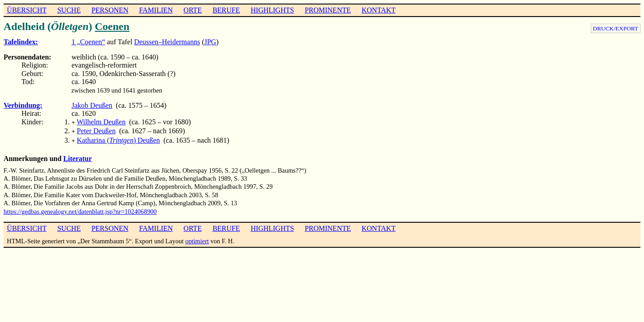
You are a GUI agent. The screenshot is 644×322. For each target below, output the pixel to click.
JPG (210, 42)
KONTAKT (378, 10)
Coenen (112, 26)
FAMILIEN (156, 10)
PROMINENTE (328, 10)
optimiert (197, 238)
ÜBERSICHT (27, 10)
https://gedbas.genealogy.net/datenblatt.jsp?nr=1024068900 (80, 209)
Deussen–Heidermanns (167, 42)
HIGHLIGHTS (273, 10)
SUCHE (69, 10)
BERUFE (226, 10)
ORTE (193, 10)
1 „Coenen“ (88, 42)
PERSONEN (110, 10)
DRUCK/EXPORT (616, 28)
